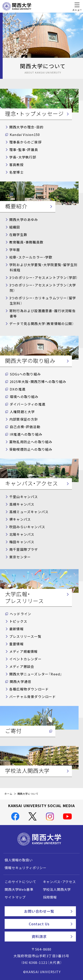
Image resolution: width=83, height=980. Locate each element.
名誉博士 (16, 172)
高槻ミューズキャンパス (29, 512)
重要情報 (16, 644)
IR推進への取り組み (26, 434)
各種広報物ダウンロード (29, 689)
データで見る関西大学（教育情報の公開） (42, 324)
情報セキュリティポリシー (26, 868)
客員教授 (16, 165)
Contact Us (51, 924)
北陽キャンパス (22, 534)
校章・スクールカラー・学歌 (31, 257)
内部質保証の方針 (24, 419)
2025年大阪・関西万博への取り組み (38, 382)
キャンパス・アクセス (59, 882)
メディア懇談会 (22, 667)
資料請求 (52, 936)
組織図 (15, 227)
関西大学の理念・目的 (26, 127)
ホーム (8, 794)
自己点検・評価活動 (25, 427)
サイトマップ (15, 897)
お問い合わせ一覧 (48, 911)
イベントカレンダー (25, 659)
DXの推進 (18, 389)
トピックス (18, 621)
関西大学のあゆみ (24, 220)
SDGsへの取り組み (25, 374)
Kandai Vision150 (25, 135)
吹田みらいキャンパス (27, 527)
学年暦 (15, 250)
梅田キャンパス (22, 542)
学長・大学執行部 (23, 157)
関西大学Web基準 (19, 889)
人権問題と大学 (22, 412)
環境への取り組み (24, 397)
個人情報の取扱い (19, 860)
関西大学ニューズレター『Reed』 (36, 674)
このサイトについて (20, 882)
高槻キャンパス (22, 504)
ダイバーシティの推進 (28, 404)
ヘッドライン (20, 614)
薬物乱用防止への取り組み (31, 442)
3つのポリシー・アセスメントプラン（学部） (43, 278)
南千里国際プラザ (24, 549)
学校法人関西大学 (57, 889)
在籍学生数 (18, 235)
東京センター (20, 557)
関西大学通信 (20, 682)
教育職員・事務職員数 (26, 242)
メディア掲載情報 (24, 651)
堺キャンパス (20, 519)
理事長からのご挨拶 (25, 142)
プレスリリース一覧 (25, 636)
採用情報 (50, 897)
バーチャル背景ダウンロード (33, 697)
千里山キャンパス (24, 497)
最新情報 (16, 629)
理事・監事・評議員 (24, 150)
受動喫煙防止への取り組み (31, 449)
